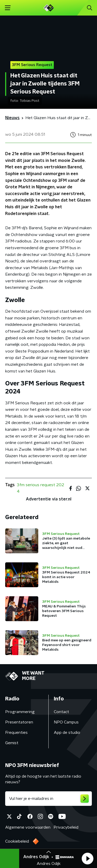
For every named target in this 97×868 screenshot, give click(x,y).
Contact (61, 712)
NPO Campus (66, 722)
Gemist (12, 743)
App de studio (67, 733)
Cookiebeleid (17, 841)
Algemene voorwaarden (28, 827)
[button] (87, 858)
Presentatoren (19, 722)
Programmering (20, 712)
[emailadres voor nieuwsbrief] (48, 799)
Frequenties (16, 733)
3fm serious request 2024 (40, 488)
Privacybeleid (66, 827)
